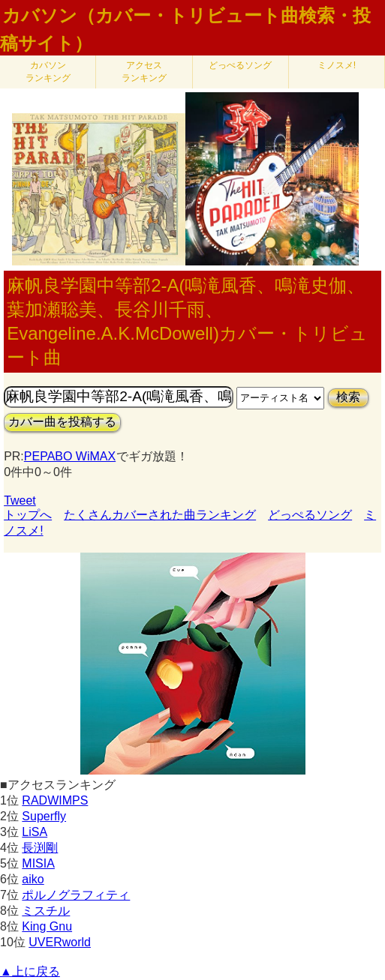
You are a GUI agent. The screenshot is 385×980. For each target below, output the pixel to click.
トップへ (28, 515)
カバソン (48, 72)
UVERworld (60, 942)
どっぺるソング (240, 65)
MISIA (38, 863)
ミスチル (46, 911)
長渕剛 (40, 848)
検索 (348, 397)
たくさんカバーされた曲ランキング (160, 515)
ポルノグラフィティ (76, 895)
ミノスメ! (337, 65)
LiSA (35, 832)
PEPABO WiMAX (70, 456)
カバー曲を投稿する (62, 422)
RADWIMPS (55, 800)
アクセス (144, 72)
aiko (33, 879)
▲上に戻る (30, 971)
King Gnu (47, 926)
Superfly (44, 816)
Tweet (20, 500)
